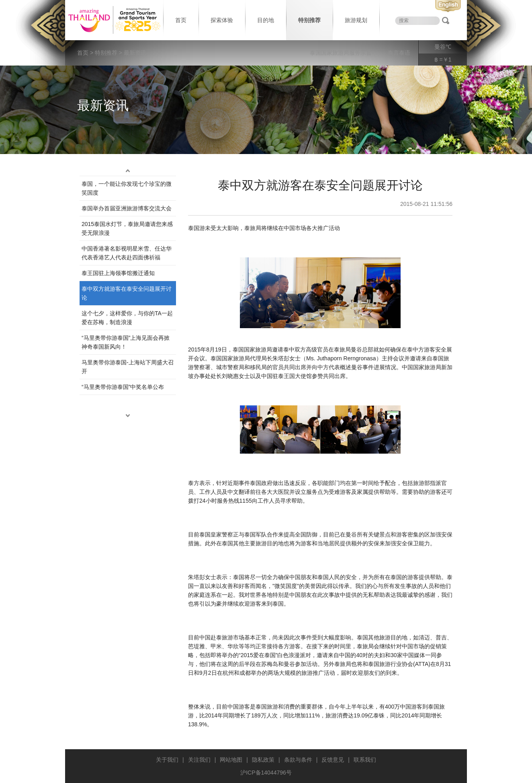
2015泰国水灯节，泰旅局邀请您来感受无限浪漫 (127, 228)
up (128, 171)
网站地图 (231, 760)
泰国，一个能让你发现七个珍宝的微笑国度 (127, 188)
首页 (181, 20)
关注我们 (199, 760)
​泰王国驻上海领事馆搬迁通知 (118, 273)
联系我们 (365, 760)
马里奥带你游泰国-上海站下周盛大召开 (128, 367)
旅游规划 (356, 20)
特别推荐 (309, 20)
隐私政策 (263, 760)
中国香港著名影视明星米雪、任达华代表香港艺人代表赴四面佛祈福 (127, 253)
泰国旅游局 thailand (113, 20)
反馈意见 (333, 760)
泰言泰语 (399, 53)
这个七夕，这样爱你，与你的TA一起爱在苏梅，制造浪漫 (127, 318)
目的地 (266, 20)
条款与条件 (298, 760)
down (128, 416)
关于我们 (167, 760)
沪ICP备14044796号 (266, 773)
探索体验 (222, 20)
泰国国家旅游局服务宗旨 (341, 53)
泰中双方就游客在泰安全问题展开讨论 (127, 293)
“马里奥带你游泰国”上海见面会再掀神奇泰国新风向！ (126, 342)
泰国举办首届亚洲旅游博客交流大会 (127, 208)
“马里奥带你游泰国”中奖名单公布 (123, 387)
